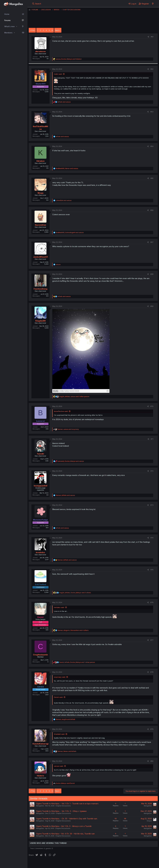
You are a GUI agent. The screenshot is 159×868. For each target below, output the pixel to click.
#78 (152, 672)
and (64, 102)
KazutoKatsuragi (40, 744)
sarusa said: (59, 766)
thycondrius (40, 225)
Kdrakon (40, 161)
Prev (33, 30)
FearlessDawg (40, 289)
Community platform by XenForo (137, 863)
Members (8, 33)
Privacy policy (90, 863)
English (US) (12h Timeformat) (41, 863)
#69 (152, 306)
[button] (17, 26)
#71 (152, 439)
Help (100, 863)
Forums (7, 20)
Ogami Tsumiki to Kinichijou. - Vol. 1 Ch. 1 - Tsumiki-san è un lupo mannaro (67, 804)
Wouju (40, 193)
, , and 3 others (75, 593)
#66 (152, 210)
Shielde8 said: (59, 734)
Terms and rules (75, 863)
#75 (152, 570)
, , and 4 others (73, 630)
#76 (152, 602)
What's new (10, 26)
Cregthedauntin (40, 655)
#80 (152, 761)
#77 (152, 640)
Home (7, 14)
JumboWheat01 (40, 257)
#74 (152, 538)
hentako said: (59, 607)
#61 (152, 37)
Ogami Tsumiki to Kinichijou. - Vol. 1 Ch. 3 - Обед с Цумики (61, 811)
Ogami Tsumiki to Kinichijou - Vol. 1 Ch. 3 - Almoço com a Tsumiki (64, 826)
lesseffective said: (61, 411)
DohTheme (134, 865)
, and (69, 59)
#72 (152, 471)
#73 (152, 505)
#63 (152, 112)
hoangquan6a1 (40, 486)
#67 (152, 242)
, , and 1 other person (74, 397)
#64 (152, 146)
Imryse (149, 821)
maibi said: (58, 74)
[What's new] (153, 4)
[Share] (148, 37)
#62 (152, 69)
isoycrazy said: (60, 677)
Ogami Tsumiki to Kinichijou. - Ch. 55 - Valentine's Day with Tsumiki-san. (67, 819)
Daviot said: (58, 697)
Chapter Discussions (63, 806)
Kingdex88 (40, 321)
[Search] (37, 4)
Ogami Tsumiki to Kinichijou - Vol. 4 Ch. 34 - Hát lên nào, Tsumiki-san (65, 834)
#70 (152, 406)
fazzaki (40, 454)
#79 (152, 729)
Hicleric (40, 776)
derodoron (40, 51)
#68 (152, 274)
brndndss (40, 552)
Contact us (61, 863)
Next (57, 30)
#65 (152, 178)
